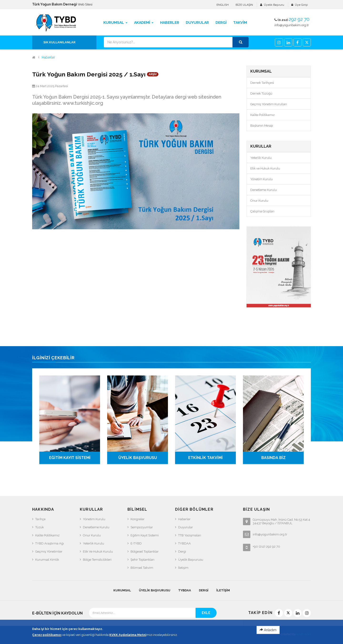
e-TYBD (136, 543)
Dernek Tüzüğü (261, 93)
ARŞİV (153, 74)
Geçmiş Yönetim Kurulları (269, 104)
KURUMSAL (122, 590)
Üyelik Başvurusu (191, 560)
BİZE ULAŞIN (244, 5)
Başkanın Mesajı (262, 126)
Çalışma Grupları (262, 211)
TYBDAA (184, 543)
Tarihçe (40, 519)
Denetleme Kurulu (264, 190)
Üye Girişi (301, 5)
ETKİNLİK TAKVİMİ (205, 458)
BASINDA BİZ (273, 458)
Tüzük (40, 527)
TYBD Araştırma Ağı (50, 543)
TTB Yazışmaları (190, 535)
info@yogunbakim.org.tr (292, 25)
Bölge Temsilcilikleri (97, 560)
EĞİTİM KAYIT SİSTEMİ (70, 458)
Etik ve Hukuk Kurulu (265, 168)
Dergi (182, 552)
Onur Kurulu (259, 201)
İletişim (183, 568)
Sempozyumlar (142, 527)
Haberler (48, 57)
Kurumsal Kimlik (47, 560)
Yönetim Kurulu (262, 179)
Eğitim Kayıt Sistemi (145, 535)
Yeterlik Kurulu (261, 158)
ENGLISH (223, 5)
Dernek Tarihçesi (262, 83)
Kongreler (138, 519)
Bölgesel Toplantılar (145, 552)
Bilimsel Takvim (142, 568)
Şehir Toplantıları (142, 560)
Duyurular (186, 527)
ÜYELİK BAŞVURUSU (138, 458)
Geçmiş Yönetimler (49, 552)
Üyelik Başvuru (274, 5)
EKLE (206, 613)
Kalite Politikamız (262, 115)
